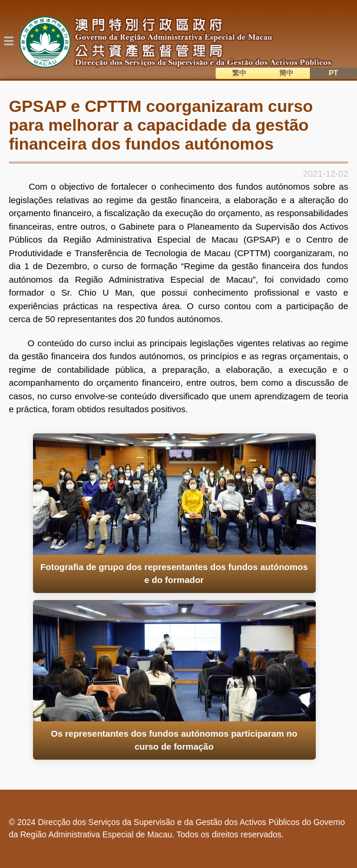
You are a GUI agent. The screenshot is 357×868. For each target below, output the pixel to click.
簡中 (286, 73)
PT (333, 73)
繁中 (239, 73)
